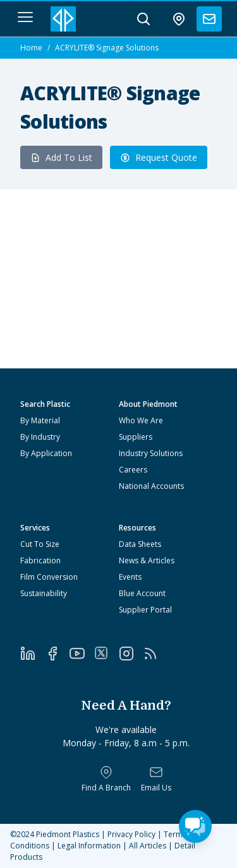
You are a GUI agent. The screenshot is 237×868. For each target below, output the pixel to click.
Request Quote (159, 157)
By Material (40, 420)
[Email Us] (156, 779)
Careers (133, 470)
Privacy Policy (131, 834)
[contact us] (209, 19)
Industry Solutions (151, 453)
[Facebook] (57, 654)
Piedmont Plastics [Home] (68, 834)
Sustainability (44, 593)
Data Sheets (140, 544)
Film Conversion (49, 577)
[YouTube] (82, 654)
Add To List (61, 157)
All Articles (148, 846)
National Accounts (151, 486)
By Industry (40, 437)
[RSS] (155, 654)
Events (130, 577)
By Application (46, 453)
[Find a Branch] (106, 779)
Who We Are (141, 420)
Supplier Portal (145, 610)
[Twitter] (106, 653)
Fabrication (40, 560)
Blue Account (142, 593)
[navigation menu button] (25, 17)
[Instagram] (131, 654)
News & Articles (147, 560)
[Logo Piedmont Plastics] (63, 19)
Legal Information (89, 846)
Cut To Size (40, 544)
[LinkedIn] (33, 654)
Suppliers (136, 437)
